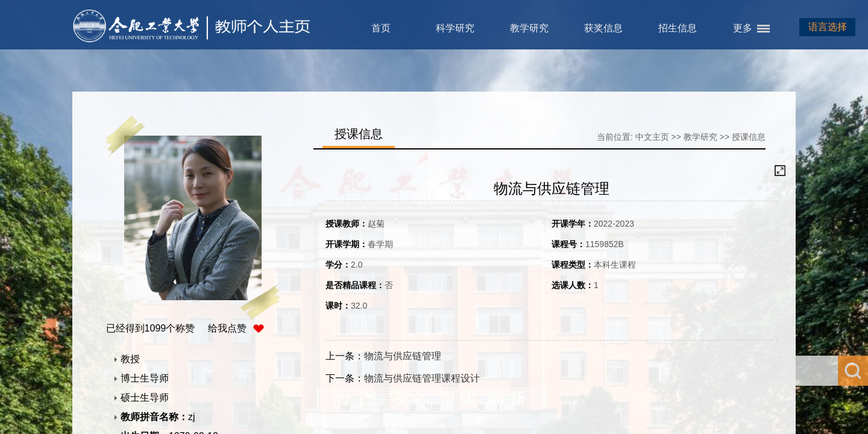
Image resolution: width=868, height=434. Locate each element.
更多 (743, 28)
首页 (381, 28)
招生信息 (678, 28)
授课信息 (749, 137)
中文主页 (652, 137)
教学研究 (529, 28)
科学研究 (455, 28)
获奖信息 (603, 28)
